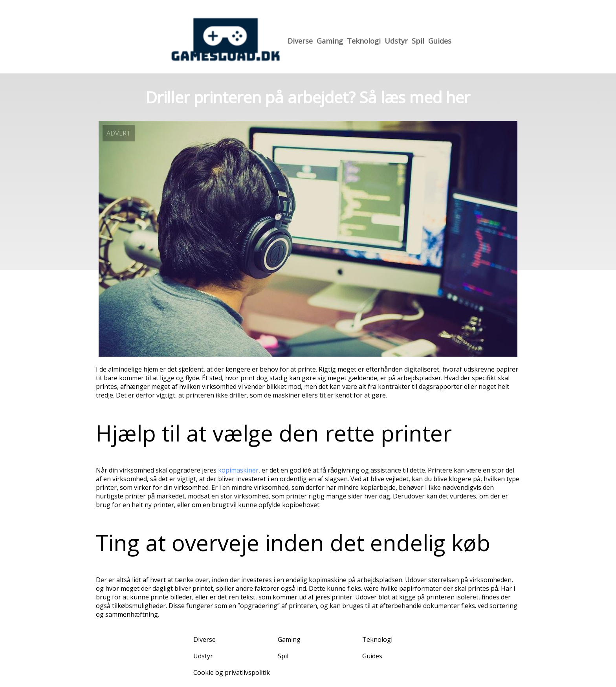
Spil (418, 41)
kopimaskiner (238, 470)
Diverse (300, 41)
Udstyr (396, 41)
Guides (440, 41)
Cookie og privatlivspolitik (232, 672)
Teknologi (364, 41)
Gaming (330, 41)
